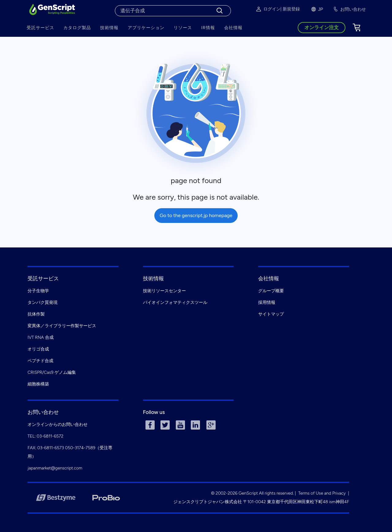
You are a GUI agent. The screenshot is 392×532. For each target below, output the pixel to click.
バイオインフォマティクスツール (175, 302)
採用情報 (267, 302)
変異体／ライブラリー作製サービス (62, 326)
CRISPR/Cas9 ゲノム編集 (52, 372)
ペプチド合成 (40, 361)
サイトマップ (271, 314)
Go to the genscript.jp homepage (196, 215)
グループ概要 (271, 291)
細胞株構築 (38, 384)
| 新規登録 (290, 9)
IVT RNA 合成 (41, 337)
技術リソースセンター (164, 291)
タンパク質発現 (43, 302)
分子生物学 (38, 291)
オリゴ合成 (38, 349)
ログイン (268, 9)
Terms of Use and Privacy (322, 493)
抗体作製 (36, 314)
